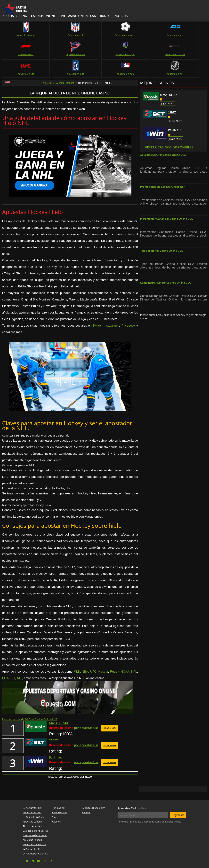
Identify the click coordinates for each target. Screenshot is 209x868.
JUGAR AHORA (110, 709)
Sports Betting (15, 16)
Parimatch (176, 110)
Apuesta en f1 (156, 35)
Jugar (70, 759)
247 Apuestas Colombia (36, 836)
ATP (19, 658)
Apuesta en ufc (87, 54)
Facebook (128, 306)
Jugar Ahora (168, 84)
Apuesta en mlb (156, 54)
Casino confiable (153, 79)
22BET (172, 93)
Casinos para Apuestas (35, 813)
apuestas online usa (118, 858)
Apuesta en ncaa (191, 35)
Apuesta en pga (122, 54)
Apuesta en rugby (18, 54)
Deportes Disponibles (93, 790)
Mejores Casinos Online (59, 63)
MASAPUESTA (169, 75)
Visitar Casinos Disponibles (169, 127)
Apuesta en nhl (191, 54)
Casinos (56, 804)
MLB (77, 652)
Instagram (111, 306)
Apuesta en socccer (87, 35)
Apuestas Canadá (32, 822)
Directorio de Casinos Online (39, 818)
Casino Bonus (60, 795)
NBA (85, 652)
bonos (105, 16)
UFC (93, 652)
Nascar (103, 652)
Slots (55, 800)
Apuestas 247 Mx (32, 795)
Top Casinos (59, 790)
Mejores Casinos (157, 63)
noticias (121, 16)
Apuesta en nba (18, 35)
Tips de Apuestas (32, 809)
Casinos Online (43, 16)
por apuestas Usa (86, 708)
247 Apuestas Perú (33, 832)
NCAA (125, 652)
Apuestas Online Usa (132, 791)
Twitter (97, 306)
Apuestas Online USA (34, 827)
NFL (134, 652)
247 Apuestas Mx (32, 790)
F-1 (13, 658)
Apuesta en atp (122, 35)
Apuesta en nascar (53, 54)
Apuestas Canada (32, 804)
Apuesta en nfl (53, 35)
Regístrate (178, 798)
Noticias (86, 795)
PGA (5, 658)
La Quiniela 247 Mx (33, 800)
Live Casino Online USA (78, 16)
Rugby (114, 652)
